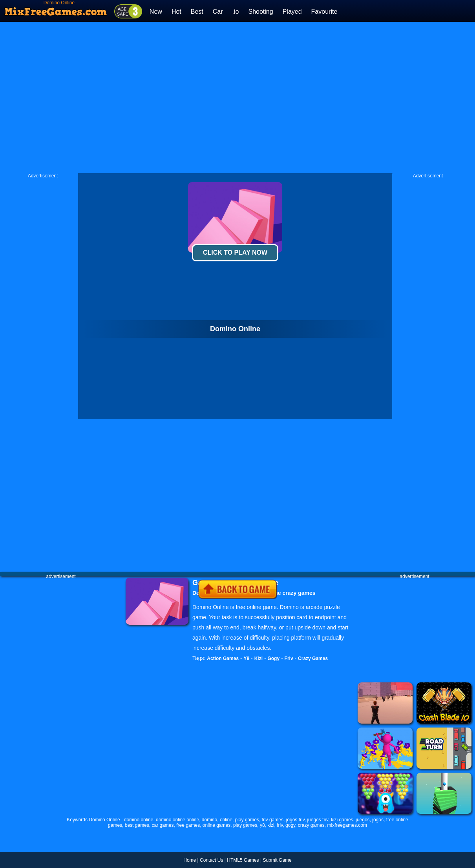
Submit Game (277, 860)
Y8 (247, 658)
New (156, 12)
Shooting (260, 12)
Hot (176, 12)
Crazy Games (313, 658)
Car (218, 12)
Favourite (324, 12)
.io (236, 12)
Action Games (223, 658)
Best (197, 12)
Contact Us (211, 860)
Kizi (259, 658)
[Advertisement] (154, 98)
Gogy (273, 658)
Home (190, 860)
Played (292, 12)
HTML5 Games (243, 860)
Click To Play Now (235, 253)
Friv (289, 658)
